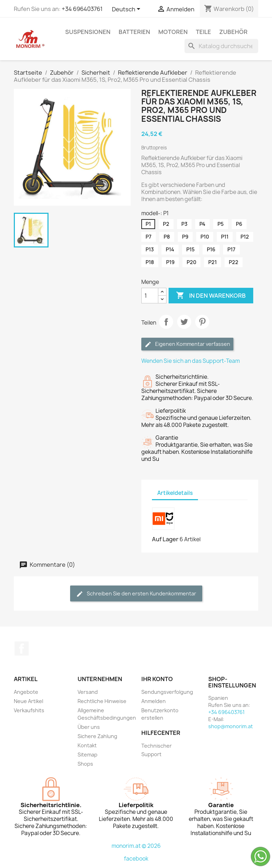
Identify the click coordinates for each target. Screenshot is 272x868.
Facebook (22, 649)
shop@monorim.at (231, 726)
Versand (88, 692)
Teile (203, 32)
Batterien (134, 32)
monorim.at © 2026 (136, 846)
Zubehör (233, 32)
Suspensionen (88, 32)
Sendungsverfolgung (167, 692)
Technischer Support (157, 750)
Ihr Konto (157, 679)
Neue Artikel (29, 701)
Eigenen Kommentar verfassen (187, 344)
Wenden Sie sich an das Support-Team (191, 361)
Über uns (89, 727)
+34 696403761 (82, 9)
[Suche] (221, 46)
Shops (85, 764)
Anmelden (154, 701)
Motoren (173, 32)
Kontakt (87, 745)
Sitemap (87, 755)
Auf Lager (165, 539)
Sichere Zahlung (97, 736)
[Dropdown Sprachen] (127, 10)
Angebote (26, 692)
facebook (136, 859)
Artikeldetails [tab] (175, 493)
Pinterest (202, 322)
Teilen (166, 322)
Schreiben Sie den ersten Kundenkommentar (136, 594)
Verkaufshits (29, 710)
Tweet (184, 322)
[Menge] (150, 296)
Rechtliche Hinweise (102, 701)
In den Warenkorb (211, 296)
